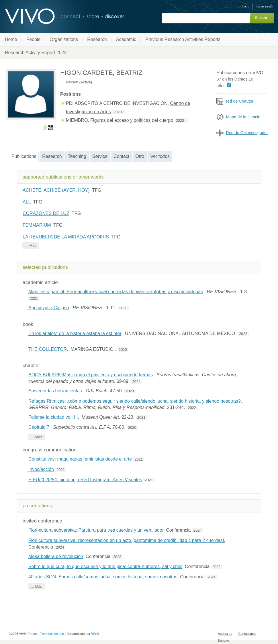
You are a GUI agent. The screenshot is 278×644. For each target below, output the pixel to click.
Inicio (246, 6)
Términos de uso (52, 634)
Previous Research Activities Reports (183, 39)
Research (97, 39)
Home (11, 39)
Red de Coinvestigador (247, 133)
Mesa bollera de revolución (56, 556)
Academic (126, 39)
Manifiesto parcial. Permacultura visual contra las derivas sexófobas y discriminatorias (116, 292)
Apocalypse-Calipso (49, 308)
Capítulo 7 (39, 427)
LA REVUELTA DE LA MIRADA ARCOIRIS (66, 237)
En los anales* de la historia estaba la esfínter (75, 333)
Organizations (64, 39)
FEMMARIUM (37, 225)
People (34, 39)
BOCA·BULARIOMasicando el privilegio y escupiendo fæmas (91, 375)
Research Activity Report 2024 (36, 53)
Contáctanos (247, 634)
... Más (31, 245)
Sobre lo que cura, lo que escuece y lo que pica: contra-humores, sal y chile (105, 566)
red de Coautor (240, 101)
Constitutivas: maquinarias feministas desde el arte (80, 459)
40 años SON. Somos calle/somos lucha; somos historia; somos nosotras (103, 577)
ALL (27, 202)
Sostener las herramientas (55, 391)
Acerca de (225, 634)
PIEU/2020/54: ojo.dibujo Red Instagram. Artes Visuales (85, 480)
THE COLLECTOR (48, 349)
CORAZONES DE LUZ (46, 213)
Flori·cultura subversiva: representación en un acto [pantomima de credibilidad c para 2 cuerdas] (126, 540)
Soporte (223, 641)
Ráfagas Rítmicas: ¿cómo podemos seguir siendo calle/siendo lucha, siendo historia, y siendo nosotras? (135, 401)
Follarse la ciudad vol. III (53, 417)
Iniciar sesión (265, 6)
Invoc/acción (41, 469)
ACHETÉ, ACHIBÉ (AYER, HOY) (56, 190)
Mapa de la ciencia (243, 117)
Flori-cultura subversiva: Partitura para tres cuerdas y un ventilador (96, 530)
